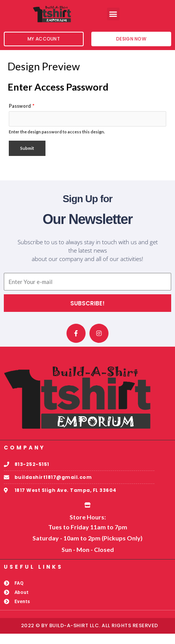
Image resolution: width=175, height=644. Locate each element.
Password (22, 117)
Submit (27, 158)
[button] (113, 14)
